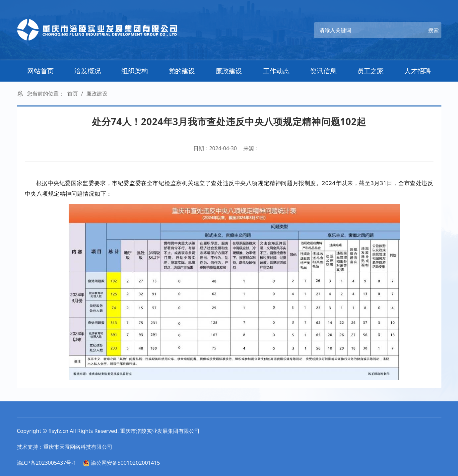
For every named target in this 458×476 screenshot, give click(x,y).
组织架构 (135, 71)
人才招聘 (418, 71)
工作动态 (276, 71)
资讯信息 (323, 71)
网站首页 (40, 71)
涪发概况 (88, 71)
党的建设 (182, 71)
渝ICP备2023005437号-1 (47, 463)
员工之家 (370, 71)
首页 (73, 94)
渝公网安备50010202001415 (121, 463)
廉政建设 (229, 71)
